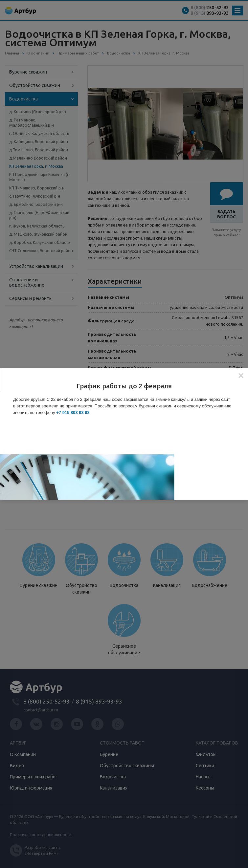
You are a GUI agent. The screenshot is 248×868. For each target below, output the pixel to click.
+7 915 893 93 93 (73, 412)
